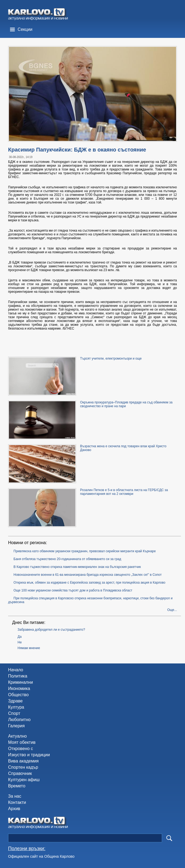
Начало (16, 670)
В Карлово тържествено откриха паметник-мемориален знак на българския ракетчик (77, 567)
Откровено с (21, 749)
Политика (18, 676)
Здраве (15, 701)
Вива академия (23, 761)
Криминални (21, 682)
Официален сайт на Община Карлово (41, 856)
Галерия (16, 726)
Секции (25, 29)
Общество (18, 695)
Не (20, 642)
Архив (14, 809)
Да (20, 637)
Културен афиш (24, 780)
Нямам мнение (29, 648)
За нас (15, 796)
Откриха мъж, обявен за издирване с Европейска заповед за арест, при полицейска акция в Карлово (89, 583)
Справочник (20, 773)
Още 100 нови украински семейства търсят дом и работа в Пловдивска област (73, 590)
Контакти (17, 802)
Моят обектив (22, 742)
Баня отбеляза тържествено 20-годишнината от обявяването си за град (67, 559)
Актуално (17, 736)
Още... (172, 610)
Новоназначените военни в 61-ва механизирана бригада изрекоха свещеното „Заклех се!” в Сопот (88, 575)
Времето (17, 786)
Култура (16, 707)
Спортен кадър (23, 767)
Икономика (19, 688)
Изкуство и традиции (29, 755)
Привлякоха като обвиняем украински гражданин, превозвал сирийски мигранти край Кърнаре (85, 551)
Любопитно (19, 720)
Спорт (14, 713)
